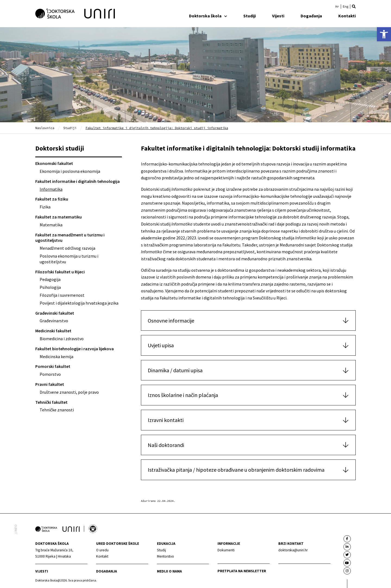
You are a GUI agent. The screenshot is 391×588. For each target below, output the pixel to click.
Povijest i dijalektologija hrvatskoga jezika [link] (79, 303)
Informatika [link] (51, 189)
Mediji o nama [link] (169, 571)
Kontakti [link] (347, 16)
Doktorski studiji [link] (60, 148)
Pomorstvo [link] (50, 374)
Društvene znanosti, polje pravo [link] (69, 392)
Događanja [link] (311, 16)
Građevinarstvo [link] (54, 321)
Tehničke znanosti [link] (57, 410)
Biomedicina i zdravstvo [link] (62, 339)
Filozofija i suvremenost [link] (62, 295)
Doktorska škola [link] (208, 16)
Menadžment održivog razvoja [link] (67, 248)
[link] (384, 34)
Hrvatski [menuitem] (337, 7)
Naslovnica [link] (45, 128)
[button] (354, 7)
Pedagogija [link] (50, 279)
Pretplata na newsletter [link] (242, 571)
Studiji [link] (250, 16)
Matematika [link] (51, 225)
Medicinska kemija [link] (56, 356)
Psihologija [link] (50, 287)
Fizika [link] (45, 207)
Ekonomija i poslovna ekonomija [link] (70, 171)
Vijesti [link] (278, 16)
